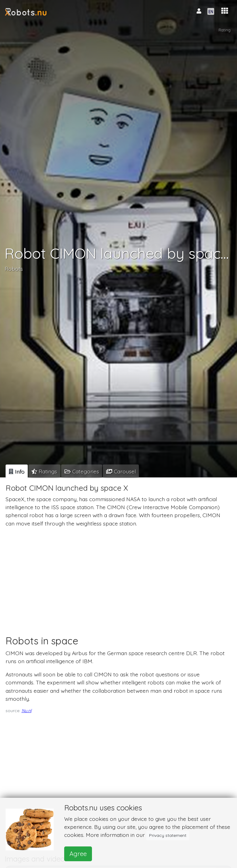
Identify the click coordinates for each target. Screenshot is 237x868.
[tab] (17, 471)
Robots (14, 268)
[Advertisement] (117, 575)
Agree (78, 854)
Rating (225, 30)
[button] (225, 11)
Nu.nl (27, 711)
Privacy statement (168, 835)
